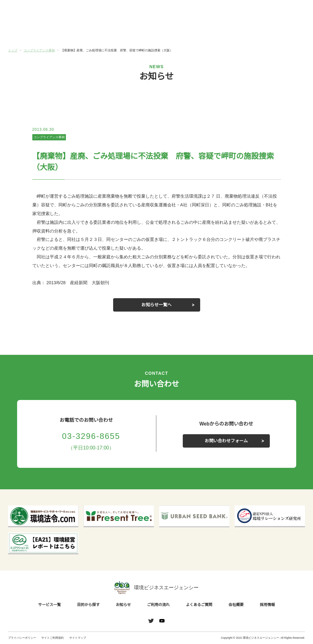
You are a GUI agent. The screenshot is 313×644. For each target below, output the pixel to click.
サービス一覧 (33, 32)
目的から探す (82, 32)
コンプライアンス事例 (49, 137)
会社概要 (280, 32)
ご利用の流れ (181, 32)
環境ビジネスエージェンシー (156, 588)
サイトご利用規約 (53, 638)
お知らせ (132, 31)
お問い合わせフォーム (226, 441)
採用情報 (267, 605)
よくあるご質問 (231, 32)
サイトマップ (78, 638)
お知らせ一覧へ (157, 305)
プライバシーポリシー (22, 638)
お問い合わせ (291, 11)
